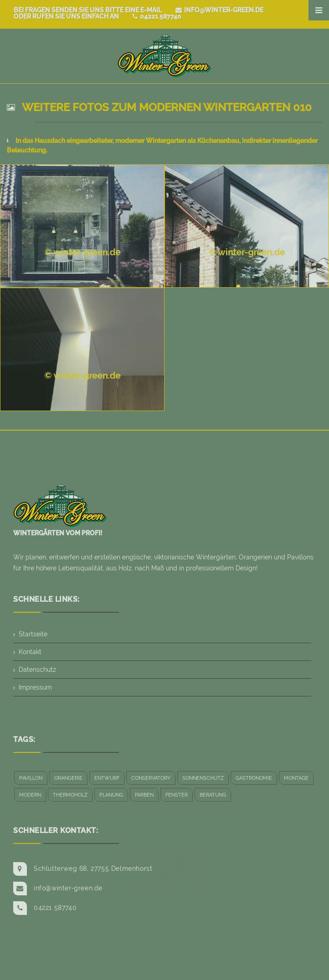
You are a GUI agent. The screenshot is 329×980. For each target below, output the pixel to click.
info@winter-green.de (219, 10)
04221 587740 (157, 16)
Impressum (35, 687)
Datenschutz (37, 670)
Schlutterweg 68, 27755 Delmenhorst (93, 868)
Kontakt (30, 652)
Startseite (33, 634)
